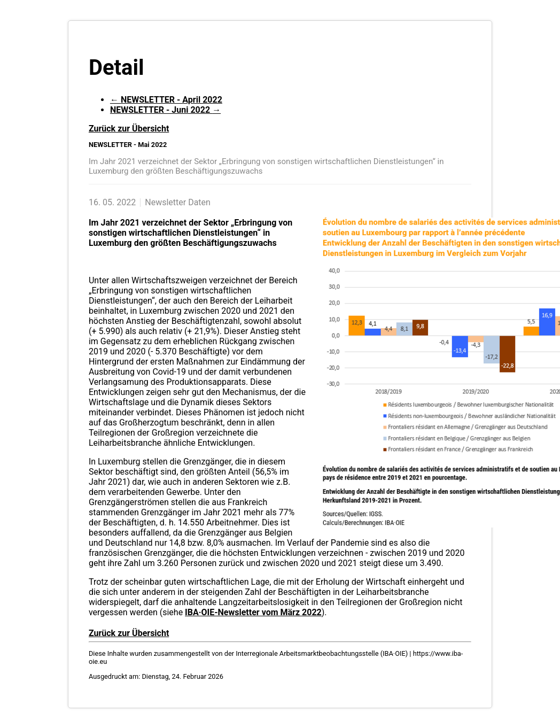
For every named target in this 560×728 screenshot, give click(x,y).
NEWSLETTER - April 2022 (166, 100)
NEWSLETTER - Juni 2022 (165, 110)
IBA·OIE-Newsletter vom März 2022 (253, 612)
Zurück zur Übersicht (129, 129)
